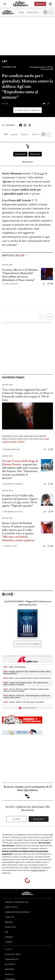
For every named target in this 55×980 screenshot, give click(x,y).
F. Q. (5, 103)
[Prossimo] (50, 317)
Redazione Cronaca (13, 484)
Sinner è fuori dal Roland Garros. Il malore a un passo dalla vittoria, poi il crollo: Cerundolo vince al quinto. (18, 528)
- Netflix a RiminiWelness (15, 667)
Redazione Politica (12, 512)
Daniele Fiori (9, 546)
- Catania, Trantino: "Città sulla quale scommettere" (24, 702)
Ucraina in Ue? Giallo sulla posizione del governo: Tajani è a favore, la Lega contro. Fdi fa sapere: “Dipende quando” (20, 500)
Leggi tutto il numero (27, 644)
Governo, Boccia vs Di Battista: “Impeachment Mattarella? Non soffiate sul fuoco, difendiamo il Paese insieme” (20, 275)
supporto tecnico (38, 870)
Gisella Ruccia (10, 284)
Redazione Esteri (11, 449)
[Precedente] (41, 317)
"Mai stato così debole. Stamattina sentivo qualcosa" (19, 538)
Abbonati (40, 4)
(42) (50, 104)
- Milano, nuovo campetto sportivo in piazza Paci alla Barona (27, 678)
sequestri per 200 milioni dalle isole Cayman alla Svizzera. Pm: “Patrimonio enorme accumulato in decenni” (20, 471)
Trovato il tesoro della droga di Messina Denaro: (20, 462)
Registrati (39, 819)
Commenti (8, 125)
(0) (51, 449)
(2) (51, 512)
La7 (4, 61)
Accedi (16, 819)
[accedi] (50, 4)
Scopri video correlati (27, 110)
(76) (50, 546)
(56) (50, 284)
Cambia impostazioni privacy (18, 912)
